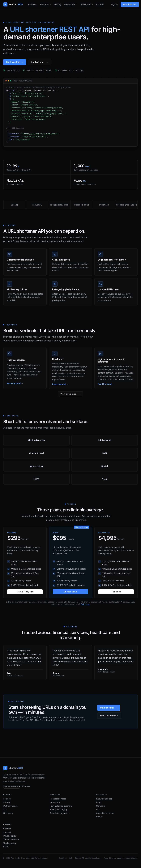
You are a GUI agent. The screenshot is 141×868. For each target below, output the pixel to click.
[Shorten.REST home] (13, 4)
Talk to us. (85, 604)
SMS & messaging (58, 810)
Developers (70, 4)
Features (32, 4)
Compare (101, 806)
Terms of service (11, 839)
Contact (100, 4)
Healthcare (55, 802)
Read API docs (38, 62)
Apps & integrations (105, 813)
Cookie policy (10, 843)
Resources (86, 4)
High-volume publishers (61, 806)
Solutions (44, 4)
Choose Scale (70, 592)
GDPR (6, 847)
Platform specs (10, 806)
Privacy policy (10, 836)
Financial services (58, 799)
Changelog (8, 813)
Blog (98, 802)
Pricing (58, 4)
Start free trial (130, 4)
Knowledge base (104, 799)
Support (7, 832)
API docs (26, 787)
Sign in (114, 4)
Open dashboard (12, 787)
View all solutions (69, 394)
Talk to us (116, 592)
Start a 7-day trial (25, 592)
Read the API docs (109, 716)
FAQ (98, 810)
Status (99, 817)
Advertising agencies (59, 813)
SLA (5, 810)
